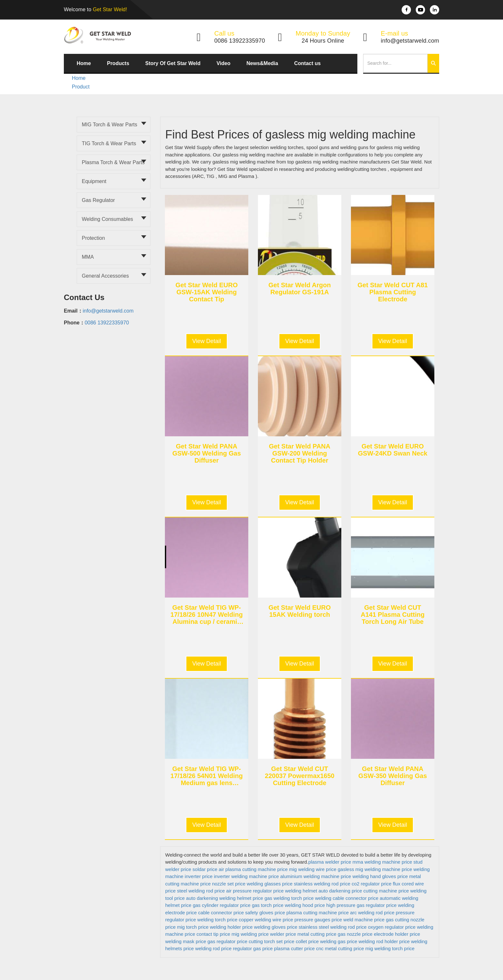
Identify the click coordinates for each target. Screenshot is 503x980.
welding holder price (231, 927)
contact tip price (213, 934)
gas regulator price (227, 941)
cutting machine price (386, 891)
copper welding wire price (266, 920)
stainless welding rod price (322, 884)
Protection (93, 238)
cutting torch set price (272, 941)
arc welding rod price (372, 913)
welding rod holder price (384, 941)
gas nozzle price (355, 934)
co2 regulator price (371, 884)
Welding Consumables (107, 219)
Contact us (307, 63)
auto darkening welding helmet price (225, 898)
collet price (307, 941)
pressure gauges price (318, 920)
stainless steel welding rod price (333, 927)
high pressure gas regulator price (361, 905)
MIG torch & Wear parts (110, 125)
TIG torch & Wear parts (109, 143)
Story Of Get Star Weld (173, 63)
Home (84, 63)
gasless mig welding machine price (375, 869)
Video (223, 63)
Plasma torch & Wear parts (113, 162)
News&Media (262, 63)
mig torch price (193, 927)
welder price (283, 934)
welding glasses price (270, 884)
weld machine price (364, 920)
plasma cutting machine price (318, 913)
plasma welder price (330, 862)
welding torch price (217, 920)
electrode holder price (397, 934)
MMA (88, 257)
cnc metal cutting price (340, 948)
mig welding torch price (390, 948)
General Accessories (105, 276)
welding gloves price (276, 927)
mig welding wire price (313, 869)
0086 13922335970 (107, 323)
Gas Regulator (98, 200)
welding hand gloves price (380, 876)
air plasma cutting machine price (253, 869)
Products (118, 63)
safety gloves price (265, 913)
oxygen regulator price (392, 927)
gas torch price (268, 905)
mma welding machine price (382, 862)
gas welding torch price (289, 898)
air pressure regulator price (255, 891)
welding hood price (305, 905)
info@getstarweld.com (108, 311)
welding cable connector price (347, 898)
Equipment (94, 181)
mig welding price (250, 934)
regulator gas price (253, 948)
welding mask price (186, 941)
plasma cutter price (294, 948)
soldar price (205, 869)
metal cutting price (317, 934)
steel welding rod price (201, 891)
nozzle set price (229, 884)
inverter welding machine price (247, 876)
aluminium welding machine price (316, 876)
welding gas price (339, 941)
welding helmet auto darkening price (324, 891)
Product (81, 87)
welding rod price (213, 948)
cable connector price (221, 913)
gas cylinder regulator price (222, 905)
